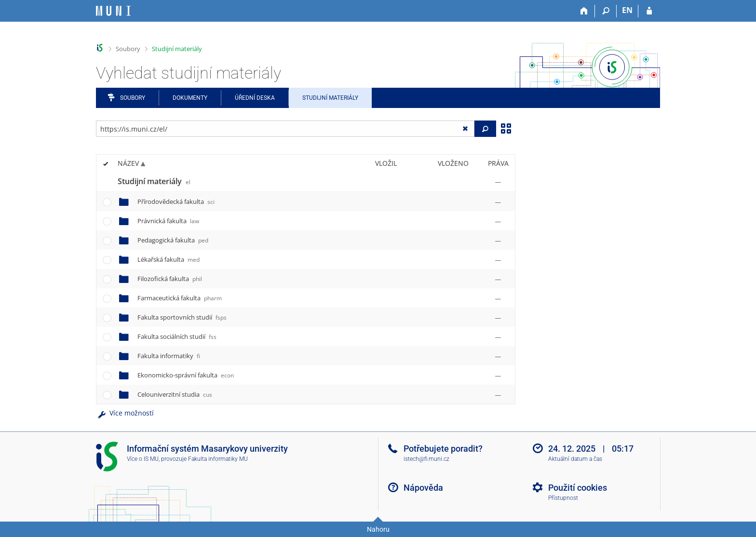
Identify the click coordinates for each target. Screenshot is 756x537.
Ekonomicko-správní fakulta (186, 375)
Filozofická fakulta (170, 279)
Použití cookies (578, 488)
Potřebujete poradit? (443, 449)
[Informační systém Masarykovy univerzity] (113, 11)
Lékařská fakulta (169, 259)
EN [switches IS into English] (627, 10)
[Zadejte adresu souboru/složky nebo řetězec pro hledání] (285, 129)
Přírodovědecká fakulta (176, 201)
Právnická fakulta (168, 221)
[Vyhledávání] (606, 11)
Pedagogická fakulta (173, 240)
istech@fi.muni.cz (426, 459)
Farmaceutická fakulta (180, 298)
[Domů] (584, 11)
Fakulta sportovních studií (182, 317)
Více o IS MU (143, 459)
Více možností (125, 413)
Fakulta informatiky (169, 356)
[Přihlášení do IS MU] (649, 11)
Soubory (128, 49)
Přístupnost (563, 498)
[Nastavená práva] (498, 182)
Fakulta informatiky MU (218, 459)
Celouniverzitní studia (175, 394)
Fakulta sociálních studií (177, 336)
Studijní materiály (177, 49)
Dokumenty (190, 98)
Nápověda (423, 488)
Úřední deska (255, 98)
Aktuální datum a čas (575, 459)
